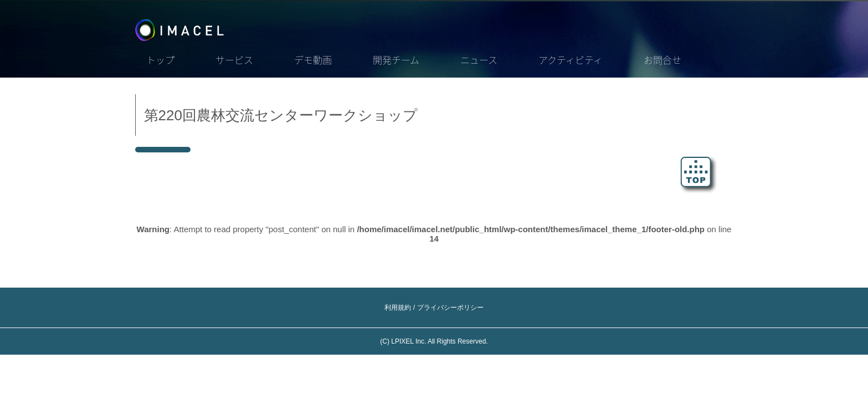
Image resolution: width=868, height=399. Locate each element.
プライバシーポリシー (450, 308)
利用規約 (398, 308)
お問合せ (662, 60)
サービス (234, 60)
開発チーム (396, 60)
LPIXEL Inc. (409, 341)
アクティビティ (571, 60)
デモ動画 (313, 60)
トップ (160, 60)
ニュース (479, 60)
